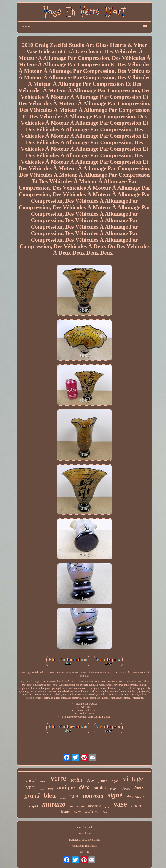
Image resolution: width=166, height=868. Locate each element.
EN (82, 852)
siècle (78, 812)
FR (87, 852)
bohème (92, 811)
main (136, 805)
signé (115, 795)
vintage (133, 779)
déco (84, 787)
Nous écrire (85, 834)
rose (42, 789)
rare (74, 796)
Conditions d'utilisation (85, 846)
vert (30, 787)
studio (100, 788)
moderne (95, 806)
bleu (50, 795)
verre (58, 778)
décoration (136, 797)
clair (113, 789)
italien (63, 798)
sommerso (77, 806)
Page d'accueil (85, 828)
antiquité (33, 807)
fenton (103, 781)
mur (107, 807)
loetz (139, 788)
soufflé (76, 780)
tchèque (125, 789)
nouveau (93, 796)
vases (43, 781)
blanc (65, 812)
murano (54, 804)
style (115, 781)
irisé (50, 789)
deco (90, 780)
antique (66, 787)
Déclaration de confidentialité (85, 840)
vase (120, 804)
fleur (105, 812)
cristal (31, 780)
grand (32, 795)
